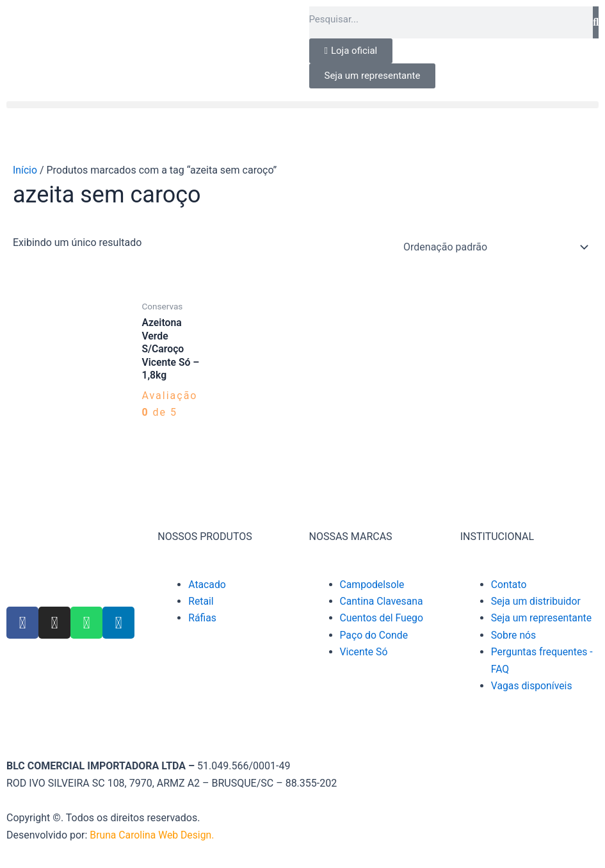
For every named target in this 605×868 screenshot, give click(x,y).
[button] (302, 105)
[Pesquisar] (596, 22)
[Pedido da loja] (494, 247)
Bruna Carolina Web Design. (154, 835)
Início (25, 170)
